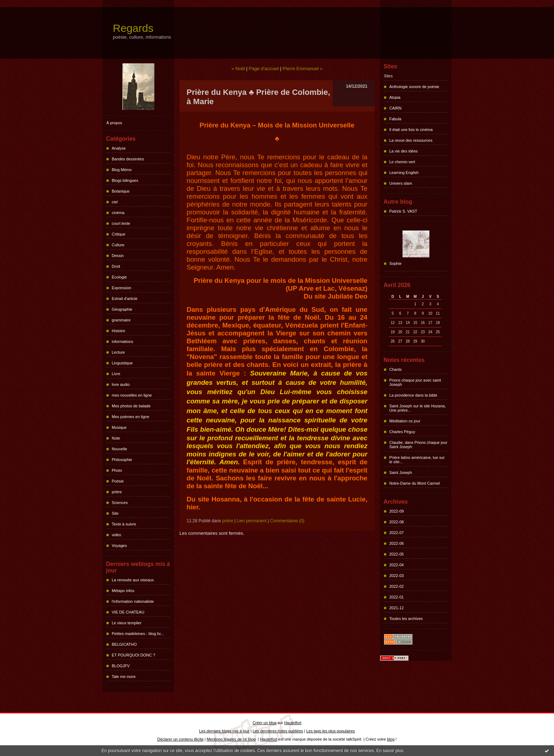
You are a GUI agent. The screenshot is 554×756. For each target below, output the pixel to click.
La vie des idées (404, 151)
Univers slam (401, 183)
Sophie (395, 263)
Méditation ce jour (405, 421)
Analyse (119, 148)
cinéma (118, 213)
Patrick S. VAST (403, 211)
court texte (121, 223)
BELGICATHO (124, 644)
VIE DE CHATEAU (128, 612)
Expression (121, 288)
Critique (119, 234)
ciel (115, 202)
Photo (117, 470)
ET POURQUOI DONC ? (133, 655)
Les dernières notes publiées (278, 731)
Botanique (121, 191)
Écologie (119, 277)
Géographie (122, 309)
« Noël (238, 69)
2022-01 (396, 597)
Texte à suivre (124, 524)
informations (122, 341)
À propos (114, 123)
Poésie (118, 481)
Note (116, 438)
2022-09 (396, 511)
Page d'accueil (264, 69)
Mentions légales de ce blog (231, 739)
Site (115, 513)
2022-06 (396, 543)
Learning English (404, 173)
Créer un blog (264, 723)
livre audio (121, 384)
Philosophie (122, 460)
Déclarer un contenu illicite (180, 739)
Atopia (395, 97)
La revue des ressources (411, 140)
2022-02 (396, 586)
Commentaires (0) (287, 521)
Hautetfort (293, 723)
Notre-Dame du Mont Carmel (415, 483)
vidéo (116, 535)
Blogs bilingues (125, 180)
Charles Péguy (402, 432)
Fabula (395, 119)
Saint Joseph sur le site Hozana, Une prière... (418, 408)
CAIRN (395, 108)
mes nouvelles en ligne (132, 395)
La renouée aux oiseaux (133, 580)
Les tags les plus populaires (331, 731)
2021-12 (396, 608)
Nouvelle (119, 449)
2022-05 (396, 554)
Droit (116, 266)
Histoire (118, 331)
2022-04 (396, 565)
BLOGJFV (121, 666)
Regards (133, 28)
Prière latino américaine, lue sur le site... (417, 460)
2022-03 (396, 576)
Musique (119, 427)
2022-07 (396, 533)
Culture (118, 245)
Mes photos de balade (131, 406)
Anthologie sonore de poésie (414, 87)
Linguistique (122, 363)
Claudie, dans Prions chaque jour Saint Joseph (418, 445)
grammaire (121, 320)
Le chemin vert (402, 162)
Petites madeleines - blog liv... (138, 634)
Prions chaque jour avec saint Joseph (415, 382)
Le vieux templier (127, 623)
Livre (116, 374)
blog (391, 739)
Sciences (120, 503)
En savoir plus (390, 751)
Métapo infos (123, 591)
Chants (396, 369)
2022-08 (396, 522)
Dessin (118, 256)
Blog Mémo (122, 170)
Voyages (119, 546)
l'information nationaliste (133, 601)
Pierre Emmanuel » (302, 69)
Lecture (118, 352)
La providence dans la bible (413, 395)
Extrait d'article (125, 299)
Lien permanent (252, 521)
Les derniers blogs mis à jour (224, 731)
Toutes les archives (406, 619)
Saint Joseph (401, 472)
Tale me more (124, 677)
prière (117, 492)
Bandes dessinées (128, 159)
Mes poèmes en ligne (131, 417)
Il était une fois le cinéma (411, 130)
